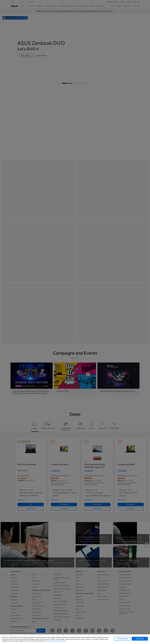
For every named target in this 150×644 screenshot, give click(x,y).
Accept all (140, 639)
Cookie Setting (122, 639)
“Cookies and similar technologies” (56, 641)
